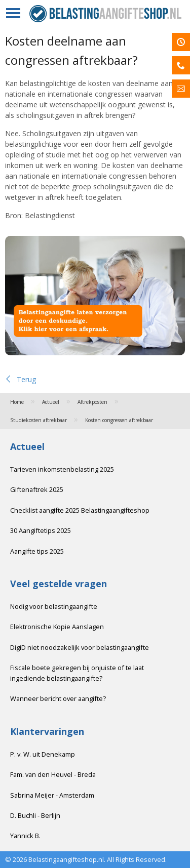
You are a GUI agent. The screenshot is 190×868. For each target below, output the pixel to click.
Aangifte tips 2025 (37, 551)
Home (17, 402)
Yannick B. (25, 836)
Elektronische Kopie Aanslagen (57, 627)
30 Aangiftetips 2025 (41, 530)
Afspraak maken (181, 42)
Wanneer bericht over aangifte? (58, 698)
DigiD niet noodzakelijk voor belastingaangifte (80, 647)
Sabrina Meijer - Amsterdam (52, 795)
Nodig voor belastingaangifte (54, 606)
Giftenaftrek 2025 (37, 489)
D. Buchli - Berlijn (35, 815)
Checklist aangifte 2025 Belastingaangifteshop (80, 510)
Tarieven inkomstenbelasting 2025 (62, 469)
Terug (21, 379)
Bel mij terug (181, 65)
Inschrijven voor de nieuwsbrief (181, 89)
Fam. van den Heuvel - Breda (53, 774)
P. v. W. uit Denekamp (43, 754)
